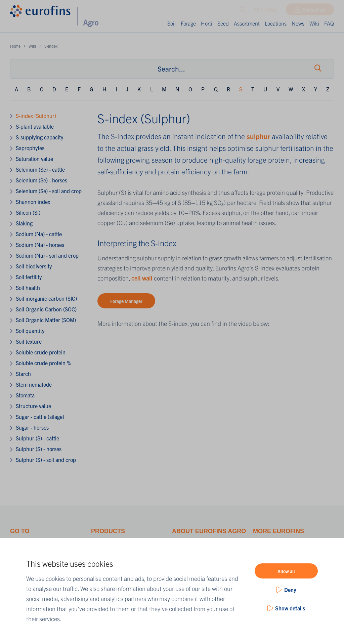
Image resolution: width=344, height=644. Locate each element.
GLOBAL (266, 11)
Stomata (25, 395)
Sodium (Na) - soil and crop (47, 255)
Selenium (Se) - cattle (40, 169)
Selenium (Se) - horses (41, 180)
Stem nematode (34, 384)
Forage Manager (126, 301)
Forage (188, 23)
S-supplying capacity (39, 137)
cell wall (143, 278)
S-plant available (35, 126)
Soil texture (29, 341)
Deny (290, 590)
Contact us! (314, 11)
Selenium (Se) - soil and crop (49, 191)
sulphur (259, 136)
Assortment (247, 23)
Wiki (314, 23)
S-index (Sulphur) (36, 116)
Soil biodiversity (34, 266)
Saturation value (34, 159)
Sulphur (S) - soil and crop (46, 460)
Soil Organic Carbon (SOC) (46, 309)
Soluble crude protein (41, 352)
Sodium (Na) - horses (40, 245)
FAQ (329, 23)
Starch (23, 374)
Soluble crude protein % (44, 363)
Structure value (33, 406)
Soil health (28, 288)
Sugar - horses (32, 427)
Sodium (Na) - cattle (39, 234)
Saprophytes (30, 148)
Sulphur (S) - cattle (37, 438)
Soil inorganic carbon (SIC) (46, 298)
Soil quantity (30, 331)
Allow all (286, 571)
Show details (290, 608)
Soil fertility (29, 277)
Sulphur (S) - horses (39, 449)
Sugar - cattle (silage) (40, 417)
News (298, 23)
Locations (276, 23)
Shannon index (33, 202)
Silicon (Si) (28, 212)
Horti (207, 23)
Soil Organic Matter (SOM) (46, 320)
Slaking (24, 223)
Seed (223, 23)
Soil (171, 23)
